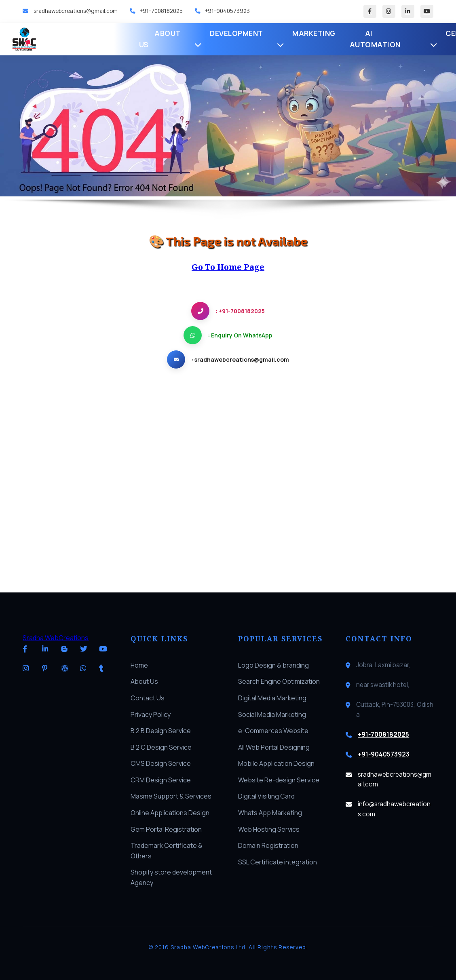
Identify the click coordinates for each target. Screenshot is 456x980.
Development (162, 39)
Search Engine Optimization (279, 681)
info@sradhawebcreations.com (394, 809)
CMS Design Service (161, 763)
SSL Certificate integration (278, 862)
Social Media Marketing (272, 714)
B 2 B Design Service (161, 731)
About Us (115, 39)
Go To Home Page (228, 267)
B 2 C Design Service (161, 747)
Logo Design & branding (273, 665)
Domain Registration (268, 845)
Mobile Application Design (276, 763)
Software (386, 39)
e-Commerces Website (273, 731)
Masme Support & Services (171, 796)
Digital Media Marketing (272, 698)
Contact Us (148, 698)
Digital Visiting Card (266, 796)
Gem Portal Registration (166, 829)
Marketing (216, 39)
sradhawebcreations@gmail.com (75, 11)
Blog (426, 39)
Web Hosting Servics (269, 829)
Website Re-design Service (279, 780)
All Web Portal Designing (274, 747)
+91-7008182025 (161, 11)
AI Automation (269, 39)
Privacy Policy (151, 714)
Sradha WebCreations (56, 638)
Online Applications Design (170, 813)
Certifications (329, 39)
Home (81, 39)
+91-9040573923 (227, 11)
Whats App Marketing (270, 813)
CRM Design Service (161, 780)
